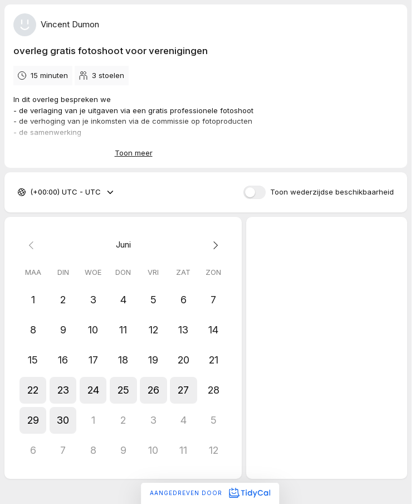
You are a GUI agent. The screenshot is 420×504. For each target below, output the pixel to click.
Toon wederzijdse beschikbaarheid (332, 193)
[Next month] (213, 245)
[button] (33, 390)
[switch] (255, 192)
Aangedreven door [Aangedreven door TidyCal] (210, 493)
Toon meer (134, 153)
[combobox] (31, 193)
